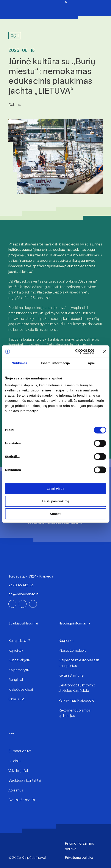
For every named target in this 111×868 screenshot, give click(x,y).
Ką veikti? (16, 650)
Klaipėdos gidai (21, 689)
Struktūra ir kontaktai (25, 780)
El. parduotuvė (20, 751)
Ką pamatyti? (19, 670)
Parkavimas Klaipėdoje (76, 700)
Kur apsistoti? (19, 640)
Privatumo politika (79, 857)
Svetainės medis (22, 800)
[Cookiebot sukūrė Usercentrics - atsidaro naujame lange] (75, 351)
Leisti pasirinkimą (55, 501)
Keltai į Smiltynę (71, 675)
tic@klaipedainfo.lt (23, 594)
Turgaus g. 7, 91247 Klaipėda (31, 576)
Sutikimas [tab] (20, 363)
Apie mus (16, 790)
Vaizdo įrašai (18, 771)
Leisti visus (56, 489)
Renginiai (16, 679)
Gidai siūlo (16, 699)
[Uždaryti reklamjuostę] (105, 351)
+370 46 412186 (21, 585)
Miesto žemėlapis (72, 650)
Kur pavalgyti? (20, 660)
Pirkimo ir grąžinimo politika (80, 846)
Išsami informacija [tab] (55, 363)
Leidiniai (15, 761)
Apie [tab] (91, 363)
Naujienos (66, 640)
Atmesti (55, 514)
